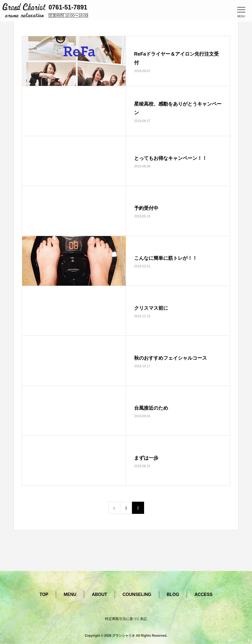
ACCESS (204, 594)
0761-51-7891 (68, 7)
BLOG (173, 594)
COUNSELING (137, 594)
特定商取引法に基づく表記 (126, 619)
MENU (70, 594)
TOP (44, 594)
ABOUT (99, 594)
